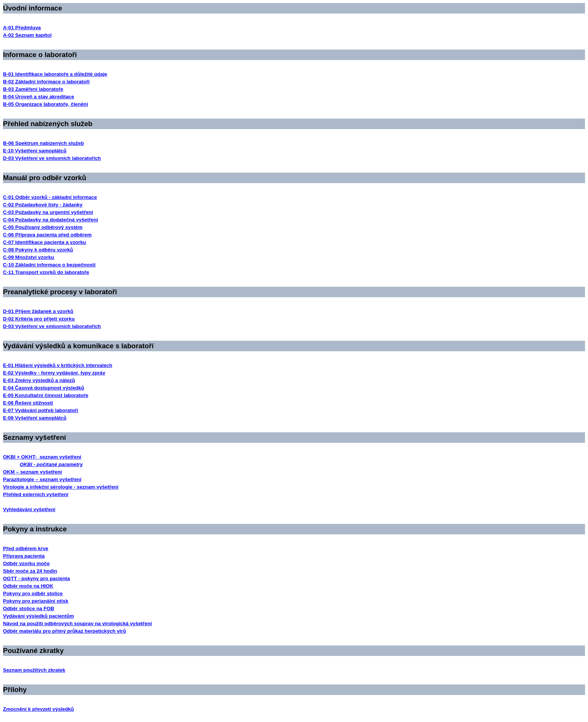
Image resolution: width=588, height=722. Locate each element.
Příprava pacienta (24, 556)
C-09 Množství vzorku (28, 257)
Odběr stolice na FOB (28, 608)
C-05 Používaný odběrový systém (43, 227)
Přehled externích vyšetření (36, 494)
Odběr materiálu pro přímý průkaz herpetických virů (64, 631)
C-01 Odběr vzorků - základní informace (50, 197)
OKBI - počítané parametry (51, 464)
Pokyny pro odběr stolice (33, 593)
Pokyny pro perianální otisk (36, 601)
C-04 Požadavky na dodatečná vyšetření (50, 220)
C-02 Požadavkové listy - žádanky (43, 205)
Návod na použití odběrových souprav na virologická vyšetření (77, 623)
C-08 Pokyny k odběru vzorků (38, 250)
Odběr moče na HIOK (28, 586)
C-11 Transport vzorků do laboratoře (46, 272)
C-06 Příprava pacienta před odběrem (47, 235)
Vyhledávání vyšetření (29, 509)
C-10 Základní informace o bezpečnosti (49, 265)
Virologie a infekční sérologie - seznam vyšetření (61, 487)
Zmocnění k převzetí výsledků (38, 709)
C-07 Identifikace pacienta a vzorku (44, 242)
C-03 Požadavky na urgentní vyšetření (48, 212)
